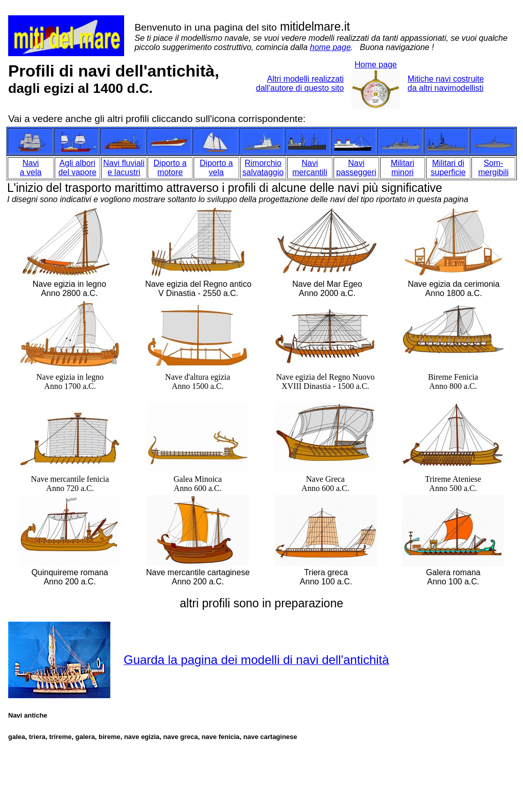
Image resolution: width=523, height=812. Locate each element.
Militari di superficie (448, 168)
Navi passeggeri (356, 168)
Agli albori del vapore (77, 168)
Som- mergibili (493, 168)
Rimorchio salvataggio (263, 168)
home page (330, 47)
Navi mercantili (310, 168)
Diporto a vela (216, 168)
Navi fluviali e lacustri (124, 168)
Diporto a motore (170, 168)
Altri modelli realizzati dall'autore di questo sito (300, 83)
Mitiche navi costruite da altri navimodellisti (446, 83)
